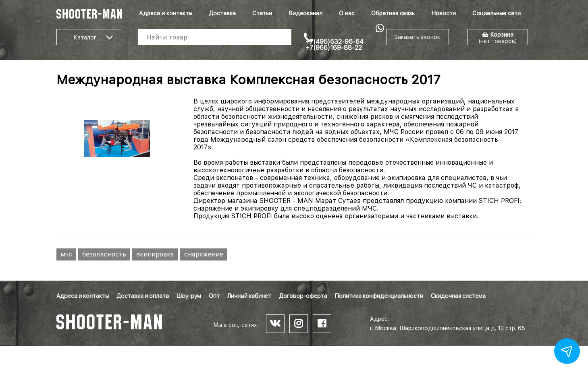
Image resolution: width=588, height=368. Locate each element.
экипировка (155, 254)
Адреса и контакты (166, 13)
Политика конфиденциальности (379, 296)
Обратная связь (393, 13)
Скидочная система (458, 296)
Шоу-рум (189, 296)
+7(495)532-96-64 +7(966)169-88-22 (335, 45)
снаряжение (204, 254)
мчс (66, 254)
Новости (444, 13)
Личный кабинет (249, 296)
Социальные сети (497, 13)
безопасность (104, 254)
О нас (347, 13)
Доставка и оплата (143, 296)
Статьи (262, 13)
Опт (214, 296)
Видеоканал (305, 13)
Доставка (222, 13)
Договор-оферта (303, 296)
